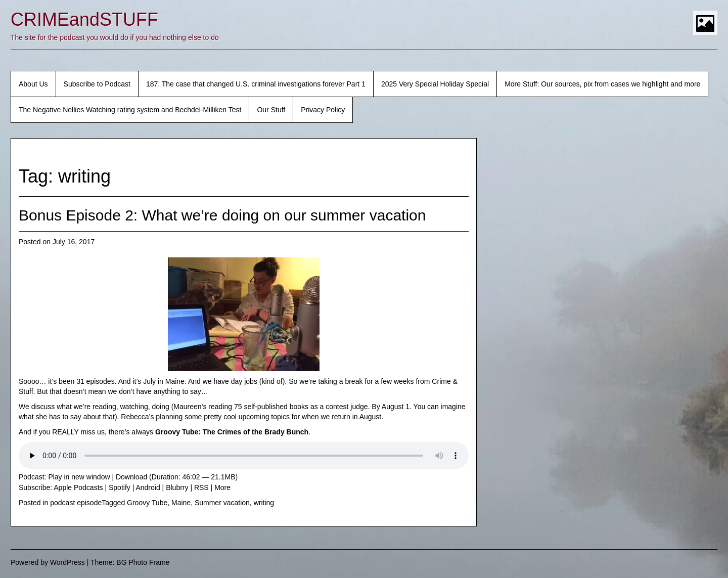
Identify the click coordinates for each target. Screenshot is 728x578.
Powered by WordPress (48, 562)
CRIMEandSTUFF (84, 19)
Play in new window (79, 477)
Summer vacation (222, 503)
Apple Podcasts (78, 487)
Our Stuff (271, 110)
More (222, 487)
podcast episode (76, 503)
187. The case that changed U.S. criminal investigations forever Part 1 (256, 84)
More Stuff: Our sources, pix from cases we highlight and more (602, 84)
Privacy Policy (323, 110)
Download (131, 477)
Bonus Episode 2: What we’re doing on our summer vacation (222, 215)
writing (264, 503)
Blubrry (177, 487)
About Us (33, 84)
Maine (181, 503)
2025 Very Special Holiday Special (435, 84)
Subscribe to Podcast (97, 84)
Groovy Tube (147, 503)
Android (148, 487)
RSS (201, 487)
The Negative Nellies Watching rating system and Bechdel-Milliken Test (130, 110)
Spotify (120, 487)
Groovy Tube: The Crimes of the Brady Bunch (232, 432)
